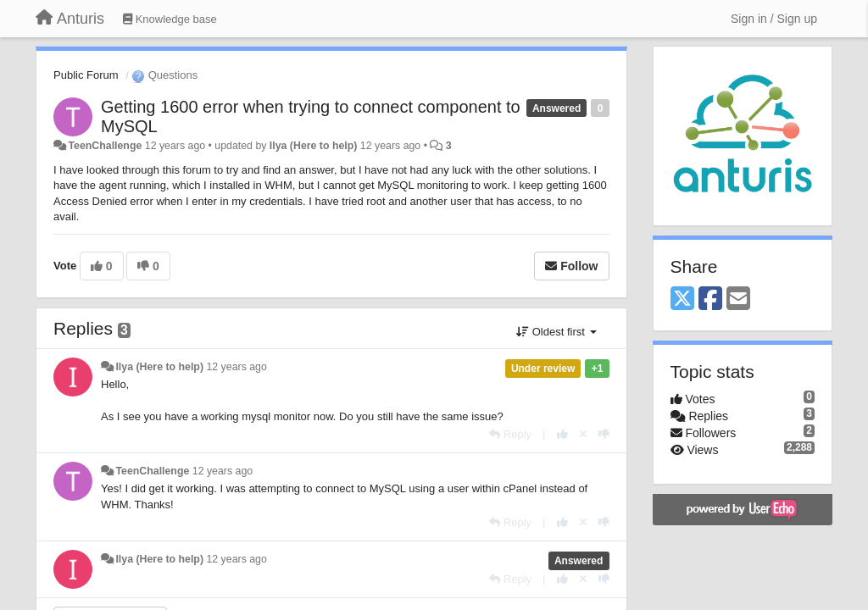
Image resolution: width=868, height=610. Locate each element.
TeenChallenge (105, 146)
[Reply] (510, 434)
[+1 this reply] (562, 434)
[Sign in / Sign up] (774, 19)
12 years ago (236, 367)
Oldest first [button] (556, 332)
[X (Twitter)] (682, 299)
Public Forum (86, 75)
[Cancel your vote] (583, 434)
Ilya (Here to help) (314, 146)
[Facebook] (710, 299)
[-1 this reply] (604, 434)
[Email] (738, 299)
